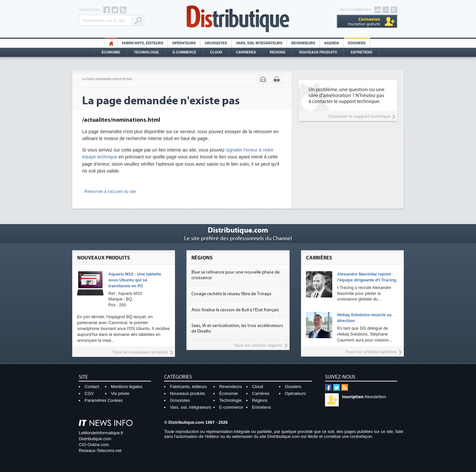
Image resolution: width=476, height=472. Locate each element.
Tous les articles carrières (371, 352)
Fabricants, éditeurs (142, 43)
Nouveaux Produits (318, 52)
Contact (92, 387)
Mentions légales (127, 387)
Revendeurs (303, 43)
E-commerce (184, 52)
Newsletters (364, 397)
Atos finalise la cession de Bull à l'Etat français (235, 310)
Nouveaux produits (188, 393)
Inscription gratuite (364, 21)
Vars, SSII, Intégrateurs (259, 43)
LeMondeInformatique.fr (101, 433)
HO (111, 43)
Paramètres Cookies (104, 400)
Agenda (331, 43)
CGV (89, 393)
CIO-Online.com (94, 445)
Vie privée (120, 393)
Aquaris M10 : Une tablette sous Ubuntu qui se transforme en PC (135, 280)
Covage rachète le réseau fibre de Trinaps (231, 294)
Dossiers (357, 43)
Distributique (238, 19)
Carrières (246, 52)
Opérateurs (184, 43)
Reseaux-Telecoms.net (100, 451)
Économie (111, 52)
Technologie (146, 52)
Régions (278, 52)
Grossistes (216, 43)
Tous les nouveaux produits (140, 352)
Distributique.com (95, 439)
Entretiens (362, 52)
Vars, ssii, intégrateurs (191, 407)
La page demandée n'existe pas (107, 79)
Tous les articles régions (258, 345)
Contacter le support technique (359, 116)
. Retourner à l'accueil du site (109, 191)
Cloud (216, 52)
